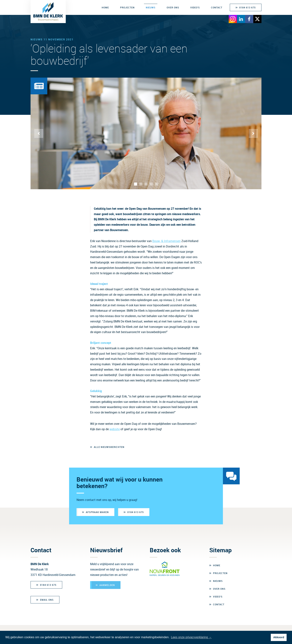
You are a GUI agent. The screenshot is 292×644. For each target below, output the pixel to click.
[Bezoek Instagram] (233, 18)
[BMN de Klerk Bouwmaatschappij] (48, 12)
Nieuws (151, 7)
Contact (217, 7)
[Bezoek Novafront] (165, 569)
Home (105, 7)
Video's (195, 7)
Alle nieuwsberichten (109, 447)
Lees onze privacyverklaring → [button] (191, 637)
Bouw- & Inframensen (166, 241)
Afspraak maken (97, 512)
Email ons (47, 600)
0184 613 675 (247, 7)
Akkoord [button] (279, 637)
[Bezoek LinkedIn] (241, 18)
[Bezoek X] (257, 18)
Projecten (127, 7)
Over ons (173, 7)
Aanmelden (107, 585)
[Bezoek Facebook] (249, 18)
